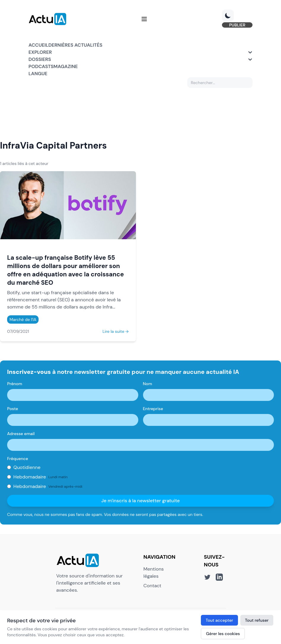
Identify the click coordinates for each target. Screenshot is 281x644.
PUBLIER (237, 25)
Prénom (15, 384)
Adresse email (21, 434)
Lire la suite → (115, 331)
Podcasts (41, 66)
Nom (148, 384)
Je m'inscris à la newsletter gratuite (140, 501)
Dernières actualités (75, 45)
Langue (38, 74)
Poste (13, 409)
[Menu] (144, 19)
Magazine (66, 66)
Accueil (38, 45)
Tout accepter (219, 620)
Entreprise (153, 409)
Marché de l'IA (23, 319)
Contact (152, 586)
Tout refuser (257, 620)
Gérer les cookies (223, 634)
